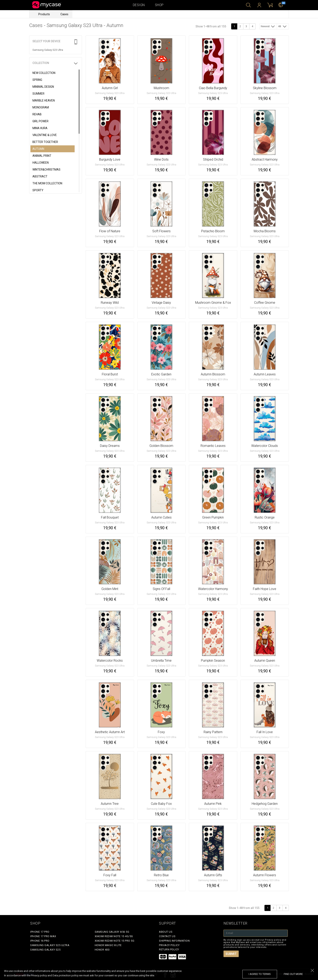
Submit (231, 954)
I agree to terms (260, 974)
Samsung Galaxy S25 (45, 950)
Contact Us (167, 936)
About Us (166, 932)
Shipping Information (174, 941)
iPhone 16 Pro (40, 941)
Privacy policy (169, 945)
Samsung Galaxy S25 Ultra (50, 945)
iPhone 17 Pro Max (43, 936)
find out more (293, 974)
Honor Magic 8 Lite (108, 945)
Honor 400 (102, 950)
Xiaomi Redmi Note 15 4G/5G (114, 936)
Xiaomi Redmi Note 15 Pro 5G (115, 941)
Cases (64, 14)
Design (139, 5)
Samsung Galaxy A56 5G (112, 932)
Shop (159, 5)
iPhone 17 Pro (40, 932)
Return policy (169, 949)
